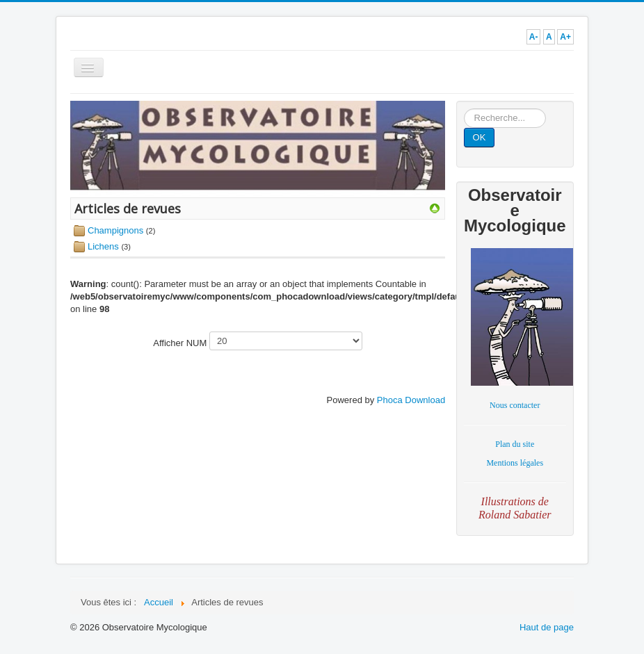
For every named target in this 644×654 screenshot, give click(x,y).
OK (480, 137)
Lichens (103, 246)
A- (534, 37)
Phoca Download (411, 400)
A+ (565, 37)
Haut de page (547, 627)
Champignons (115, 230)
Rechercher (464, 109)
